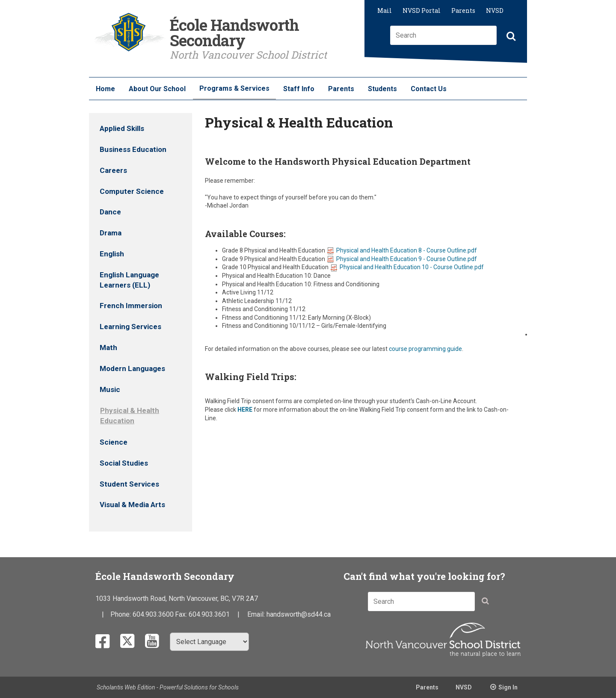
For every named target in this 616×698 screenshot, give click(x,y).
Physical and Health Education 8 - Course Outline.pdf (402, 250)
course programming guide (425, 349)
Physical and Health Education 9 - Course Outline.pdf (402, 259)
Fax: (182, 614)
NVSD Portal (422, 10)
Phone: (121, 614)
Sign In (508, 687)
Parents (463, 10)
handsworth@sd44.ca (299, 614)
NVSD (495, 10)
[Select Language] (209, 642)
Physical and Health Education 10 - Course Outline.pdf (407, 267)
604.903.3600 (153, 614)
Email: (257, 614)
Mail (385, 10)
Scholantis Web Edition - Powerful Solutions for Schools (168, 687)
